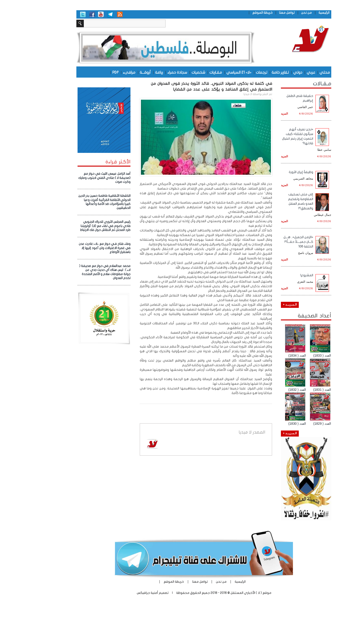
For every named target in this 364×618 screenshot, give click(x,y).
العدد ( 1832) (275, 390)
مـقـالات (300, 84)
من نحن (285, 13)
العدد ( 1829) (300, 424)
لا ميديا (226, 94)
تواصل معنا (265, 13)
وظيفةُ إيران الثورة (279, 172)
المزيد (263, 113)
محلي (303, 72)
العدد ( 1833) (300, 355)
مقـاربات (194, 72)
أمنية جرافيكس (126, 593)
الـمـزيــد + (268, 305)
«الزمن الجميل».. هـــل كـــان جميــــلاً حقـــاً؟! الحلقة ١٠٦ (276, 242)
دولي (276, 72)
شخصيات (177, 72)
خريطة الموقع (241, 13)
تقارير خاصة (258, 72)
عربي (289, 72)
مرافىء (107, 72)
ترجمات (240, 72)
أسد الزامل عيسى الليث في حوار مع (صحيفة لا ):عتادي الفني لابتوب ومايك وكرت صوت (83, 178)
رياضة (137, 72)
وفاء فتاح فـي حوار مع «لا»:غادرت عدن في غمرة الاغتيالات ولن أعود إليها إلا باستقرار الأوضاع (83, 248)
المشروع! (285, 275)
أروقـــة (123, 72)
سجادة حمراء (155, 72)
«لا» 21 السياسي (217, 72)
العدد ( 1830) (275, 424)
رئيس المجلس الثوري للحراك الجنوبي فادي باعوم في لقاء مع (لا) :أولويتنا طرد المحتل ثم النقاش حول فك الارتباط (83, 226)
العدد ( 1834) (275, 355)
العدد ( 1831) (300, 390)
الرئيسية (302, 13)
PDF (94, 72)
